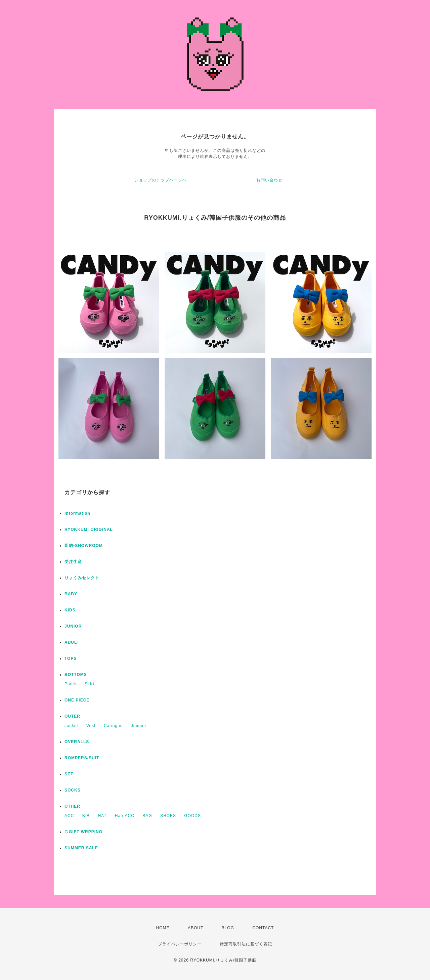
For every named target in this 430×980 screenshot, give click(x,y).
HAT (102, 816)
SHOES (168, 816)
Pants (71, 684)
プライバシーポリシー (180, 944)
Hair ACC (125, 816)
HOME (163, 928)
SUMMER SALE (81, 848)
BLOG (228, 928)
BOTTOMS (76, 675)
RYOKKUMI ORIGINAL (89, 529)
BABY (71, 594)
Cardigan (113, 726)
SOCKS (73, 790)
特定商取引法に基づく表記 (246, 944)
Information (77, 513)
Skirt (90, 684)
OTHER (72, 806)
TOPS (71, 658)
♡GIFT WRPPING (83, 832)
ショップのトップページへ (161, 180)
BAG (147, 816)
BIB (86, 816)
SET (69, 774)
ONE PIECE (77, 700)
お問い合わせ (269, 180)
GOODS (192, 816)
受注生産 (73, 562)
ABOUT (196, 928)
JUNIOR (73, 626)
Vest (91, 726)
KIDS (70, 610)
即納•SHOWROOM (84, 546)
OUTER (72, 716)
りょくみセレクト (82, 578)
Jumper (139, 726)
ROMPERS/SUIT (82, 758)
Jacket (71, 726)
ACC (69, 816)
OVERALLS (77, 742)
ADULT (72, 642)
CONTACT (263, 928)
